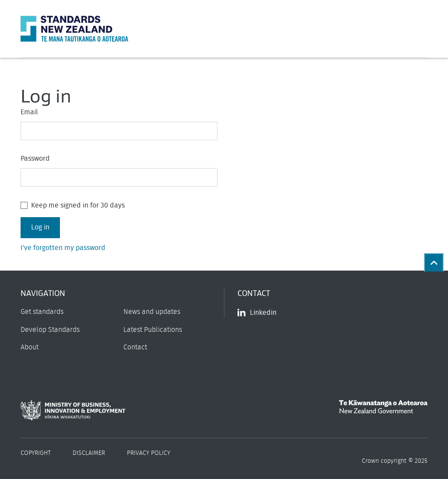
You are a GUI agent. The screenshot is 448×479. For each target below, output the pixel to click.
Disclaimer (89, 453)
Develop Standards (50, 330)
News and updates (152, 312)
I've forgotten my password (63, 248)
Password (35, 158)
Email (29, 112)
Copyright (36, 453)
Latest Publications (153, 330)
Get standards (42, 312)
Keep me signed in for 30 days (78, 205)
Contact (135, 347)
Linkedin (257, 313)
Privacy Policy (149, 453)
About (30, 347)
